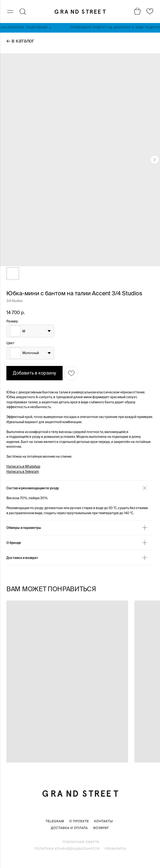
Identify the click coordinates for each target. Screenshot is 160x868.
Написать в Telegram (23, 472)
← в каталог (20, 41)
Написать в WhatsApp (23, 466)
